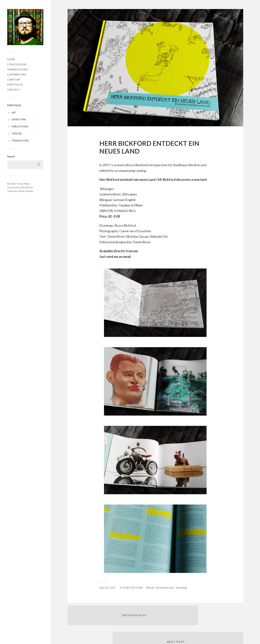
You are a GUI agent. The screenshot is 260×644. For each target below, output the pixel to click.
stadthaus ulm (166, 588)
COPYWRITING (17, 75)
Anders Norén (26, 191)
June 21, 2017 (108, 588)
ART (14, 113)
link (197, 165)
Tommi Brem (23, 184)
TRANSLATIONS (18, 69)
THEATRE (17, 134)
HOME (11, 59)
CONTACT (14, 90)
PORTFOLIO (15, 85)
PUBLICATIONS (20, 126)
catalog (182, 588)
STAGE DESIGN (17, 64)
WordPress (27, 187)
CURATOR (14, 80)
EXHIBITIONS (19, 119)
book (151, 588)
